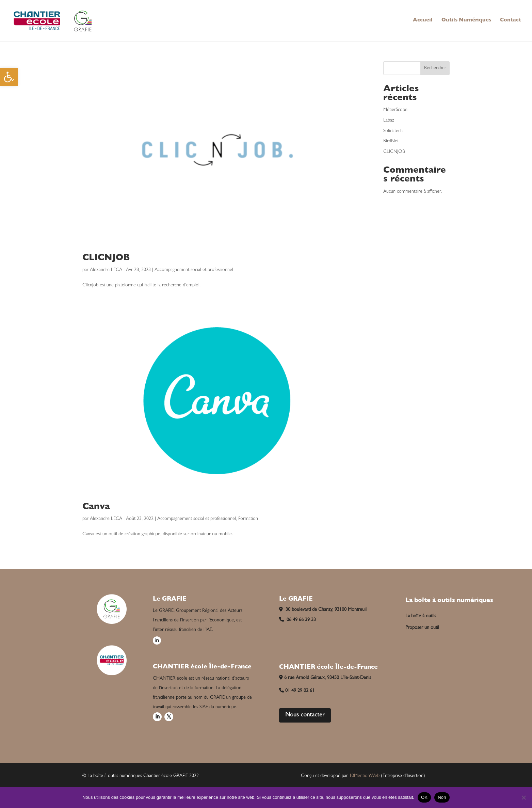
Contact (511, 21)
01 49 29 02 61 (297, 691)
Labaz (389, 121)
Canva (96, 507)
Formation (248, 519)
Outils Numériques (466, 21)
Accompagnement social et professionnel (194, 270)
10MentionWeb (364, 776)
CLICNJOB (106, 258)
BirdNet (391, 141)
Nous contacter (305, 715)
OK (424, 797)
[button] (9, 77)
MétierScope (395, 110)
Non (442, 797)
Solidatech (393, 131)
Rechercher (435, 68)
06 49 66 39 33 (297, 620)
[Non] (523, 797)
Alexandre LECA (106, 270)
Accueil (423, 21)
